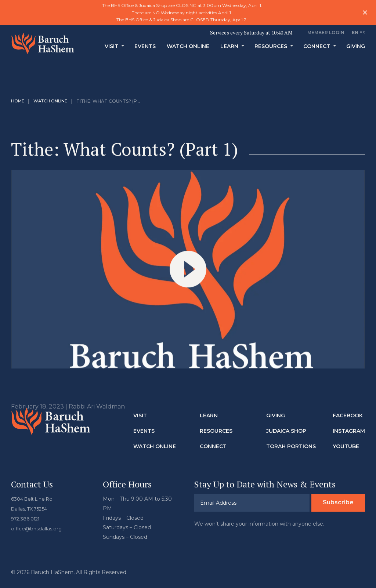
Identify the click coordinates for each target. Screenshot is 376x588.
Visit (111, 51)
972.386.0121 (27, 518)
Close (365, 12)
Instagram (349, 431)
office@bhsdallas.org (38, 527)
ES (362, 32)
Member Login (326, 32)
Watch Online (188, 51)
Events (145, 51)
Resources (271, 51)
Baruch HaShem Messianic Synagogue (44, 47)
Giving (356, 51)
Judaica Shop (286, 431)
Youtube (346, 446)
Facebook (348, 415)
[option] (188, 13)
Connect (317, 51)
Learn (229, 51)
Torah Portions (291, 446)
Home (18, 101)
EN (355, 32)
